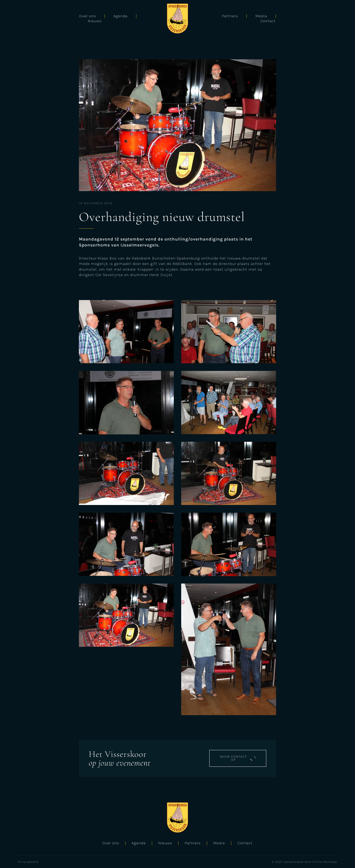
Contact (329, 18)
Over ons (26, 18)
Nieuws (90, 18)
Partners (267, 18)
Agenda (59, 18)
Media (299, 18)
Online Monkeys (325, 862)
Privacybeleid (28, 862)
